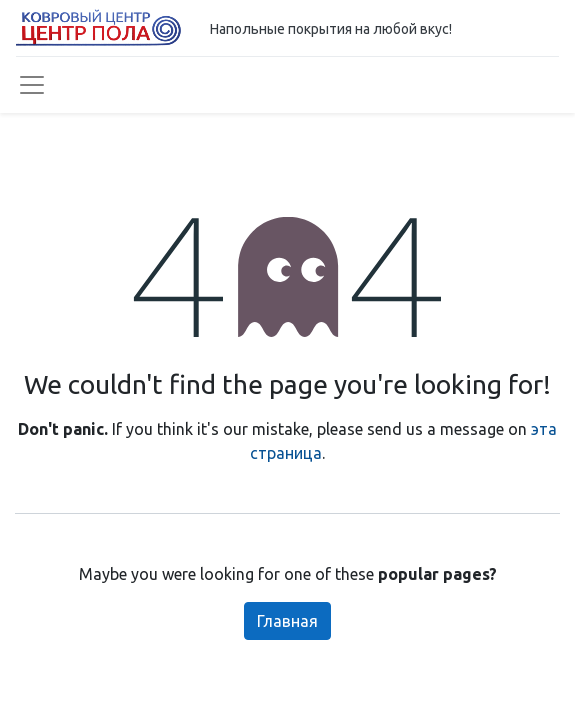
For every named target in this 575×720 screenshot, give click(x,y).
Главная (287, 621)
